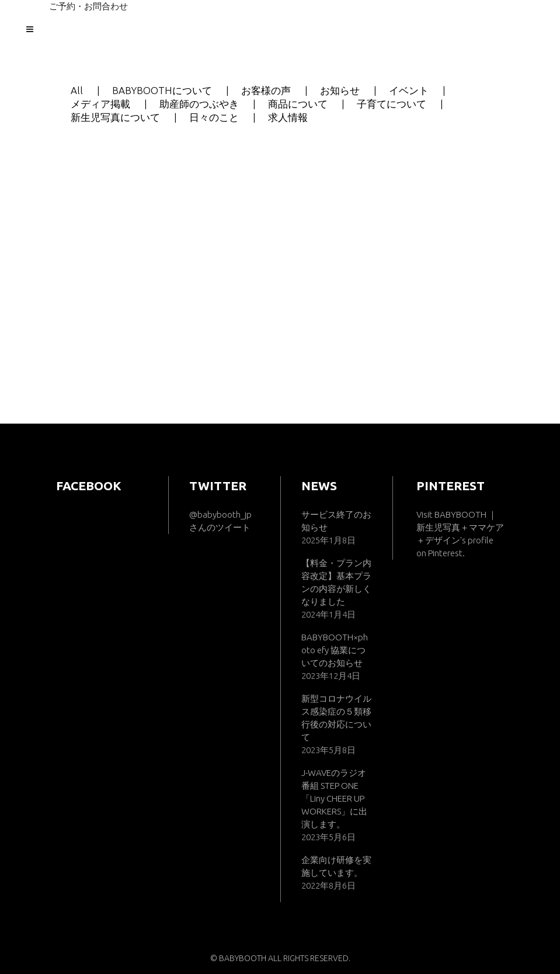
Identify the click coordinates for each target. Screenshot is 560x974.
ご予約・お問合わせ (88, 6)
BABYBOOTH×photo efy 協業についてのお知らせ (335, 650)
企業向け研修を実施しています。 (336, 866)
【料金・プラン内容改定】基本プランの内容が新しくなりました (336, 582)
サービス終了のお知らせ (336, 521)
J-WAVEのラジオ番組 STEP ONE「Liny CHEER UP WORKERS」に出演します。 (334, 798)
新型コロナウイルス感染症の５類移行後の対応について (336, 718)
